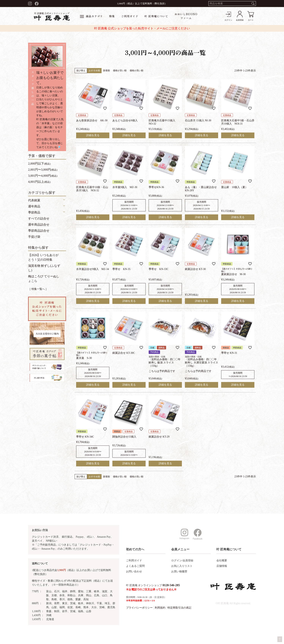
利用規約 (160, 608)
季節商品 (34, 212)
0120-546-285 (171, 585)
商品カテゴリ (91, 16)
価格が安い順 (120, 71)
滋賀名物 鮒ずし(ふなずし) (44, 268)
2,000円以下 (39, 164)
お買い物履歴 (179, 571)
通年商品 (34, 206)
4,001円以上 (39, 182)
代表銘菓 (34, 200)
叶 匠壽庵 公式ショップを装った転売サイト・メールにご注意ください (142, 28)
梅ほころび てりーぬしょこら (44, 279)
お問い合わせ (134, 571)
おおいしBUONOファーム (186, 16)
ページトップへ (280, 639)
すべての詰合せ (39, 218)
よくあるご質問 (135, 566)
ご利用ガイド (130, 16)
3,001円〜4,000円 (43, 176)
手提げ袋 (34, 237)
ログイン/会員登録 (182, 560)
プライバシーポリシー (139, 608)
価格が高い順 (136, 71)
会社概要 (222, 560)
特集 (112, 16)
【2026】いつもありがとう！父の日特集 (43, 257)
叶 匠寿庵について (156, 16)
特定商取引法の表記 (179, 608)
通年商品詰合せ (39, 225)
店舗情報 (222, 566)
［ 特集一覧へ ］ (38, 289)
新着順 (106, 71)
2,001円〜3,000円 (43, 170)
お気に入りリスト (182, 566)
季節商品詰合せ (39, 231)
